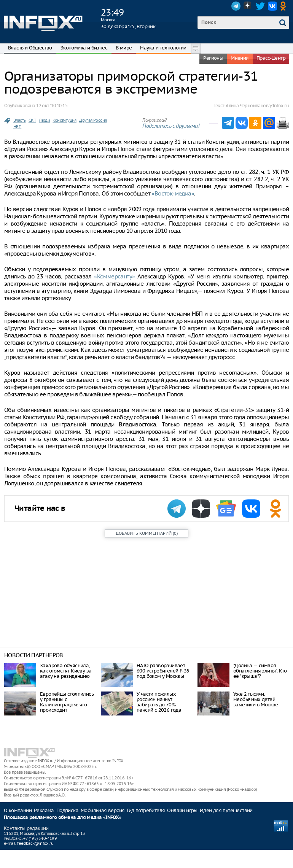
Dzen (248, 6)
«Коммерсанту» (114, 276)
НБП (17, 127)
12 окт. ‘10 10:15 (52, 106)
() (147, 533)
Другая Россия (93, 120)
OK (285, 6)
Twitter (260, 6)
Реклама (44, 810)
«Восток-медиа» (173, 193)
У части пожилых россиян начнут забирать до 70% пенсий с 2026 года (159, 702)
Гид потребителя (146, 810)
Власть (19, 120)
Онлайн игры (182, 810)
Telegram (236, 6)
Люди (44, 120)
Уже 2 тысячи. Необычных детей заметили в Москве (256, 699)
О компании (18, 810)
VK (272, 6)
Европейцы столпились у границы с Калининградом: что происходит (67, 702)
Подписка (67, 810)
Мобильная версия (103, 810)
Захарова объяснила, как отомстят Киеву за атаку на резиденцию (66, 671)
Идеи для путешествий (226, 810)
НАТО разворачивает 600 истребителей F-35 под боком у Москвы (163, 671)
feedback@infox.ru (35, 843)
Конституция (64, 120)
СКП (32, 120)
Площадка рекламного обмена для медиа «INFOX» (63, 818)
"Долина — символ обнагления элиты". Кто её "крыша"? (260, 671)
